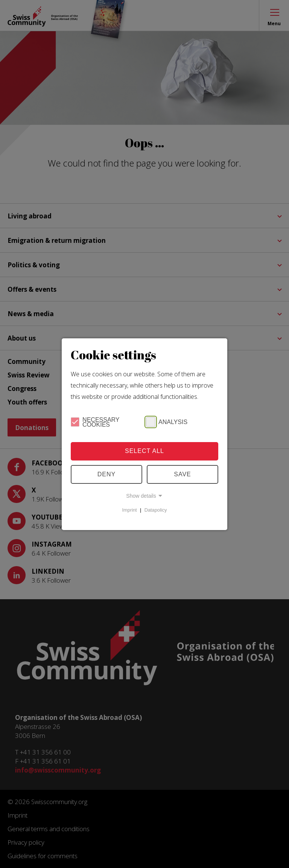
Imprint (130, 510)
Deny (106, 474)
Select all (144, 451)
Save (183, 474)
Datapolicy (156, 510)
